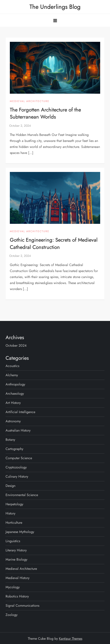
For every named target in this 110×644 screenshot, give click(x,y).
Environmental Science (22, 495)
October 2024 (16, 345)
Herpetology (14, 504)
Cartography (14, 449)
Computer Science (19, 458)
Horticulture (14, 523)
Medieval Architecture (30, 101)
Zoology (12, 615)
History (10, 513)
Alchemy (12, 375)
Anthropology (15, 384)
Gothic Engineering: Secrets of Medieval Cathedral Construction (54, 243)
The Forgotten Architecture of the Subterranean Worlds (45, 113)
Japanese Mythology (20, 532)
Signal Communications (22, 606)
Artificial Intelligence (20, 412)
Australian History (18, 430)
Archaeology (15, 393)
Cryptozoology (16, 467)
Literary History (16, 550)
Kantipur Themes (71, 639)
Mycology (13, 587)
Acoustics (12, 366)
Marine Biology (16, 559)
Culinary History (17, 476)
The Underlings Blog (55, 7)
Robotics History (17, 596)
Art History (13, 403)
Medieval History (18, 578)
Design (10, 486)
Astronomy (13, 421)
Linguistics (13, 541)
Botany (10, 440)
